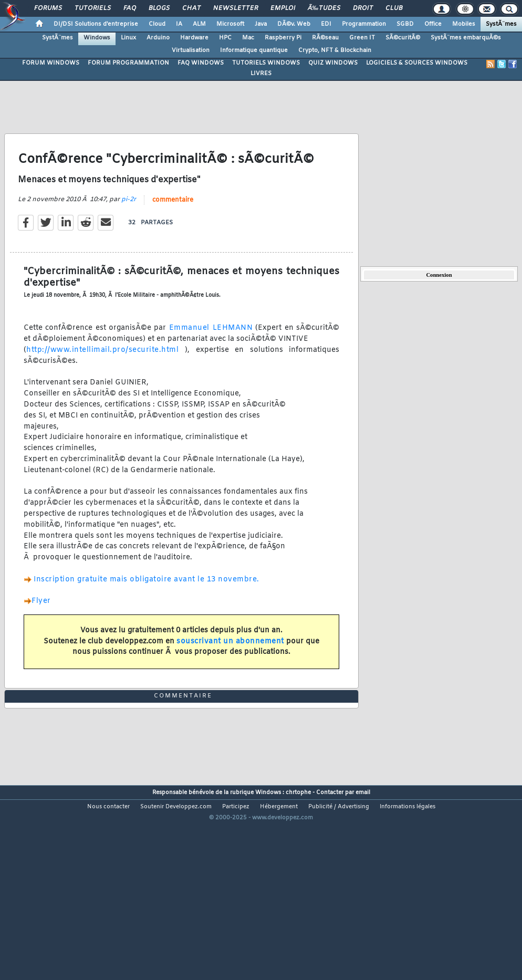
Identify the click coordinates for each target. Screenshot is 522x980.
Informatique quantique (254, 50)
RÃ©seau (325, 38)
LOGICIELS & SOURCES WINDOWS (417, 63)
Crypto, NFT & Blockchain (335, 50)
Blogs (159, 8)
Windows (97, 38)
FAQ (130, 8)
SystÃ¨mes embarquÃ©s (466, 38)
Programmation (364, 24)
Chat (191, 8)
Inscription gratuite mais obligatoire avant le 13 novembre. (147, 605)
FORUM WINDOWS (51, 63)
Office (433, 24)
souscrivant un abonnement (230, 667)
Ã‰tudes (324, 8)
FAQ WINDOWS (201, 63)
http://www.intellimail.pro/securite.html (106, 376)
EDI (326, 24)
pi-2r (129, 225)
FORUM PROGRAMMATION (128, 63)
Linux (128, 38)
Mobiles (464, 24)
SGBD (405, 24)
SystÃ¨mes (501, 24)
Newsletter (236, 8)
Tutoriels (93, 8)
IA (179, 24)
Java (261, 24)
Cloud (157, 24)
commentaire (173, 226)
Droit (363, 8)
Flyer (41, 627)
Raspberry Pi (283, 38)
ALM (199, 24)
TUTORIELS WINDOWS (266, 63)
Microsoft (230, 24)
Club (394, 8)
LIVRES (261, 74)
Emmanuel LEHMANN (211, 354)
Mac (248, 38)
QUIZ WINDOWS (333, 63)
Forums (48, 8)
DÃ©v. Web (294, 24)
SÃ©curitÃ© (403, 38)
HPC (225, 38)
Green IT (362, 38)
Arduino (158, 38)
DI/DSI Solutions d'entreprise (96, 24)
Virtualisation (191, 50)
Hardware (194, 38)
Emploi (283, 8)
